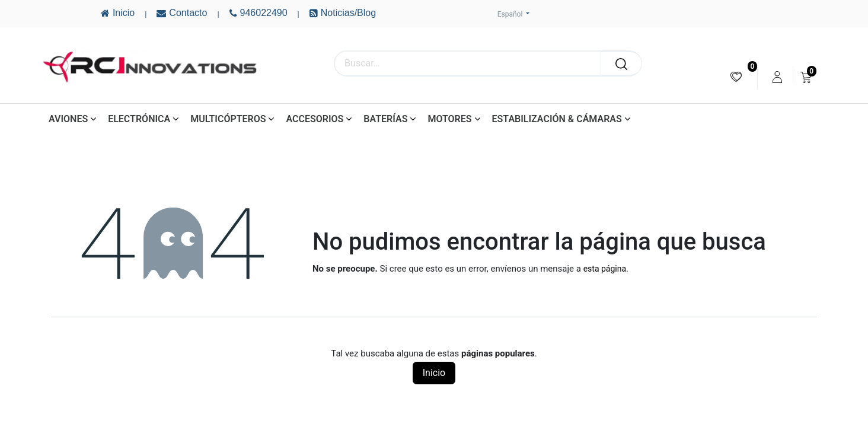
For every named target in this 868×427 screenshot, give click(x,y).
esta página (605, 269)
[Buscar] (621, 63)
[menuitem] (736, 77)
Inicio (434, 373)
